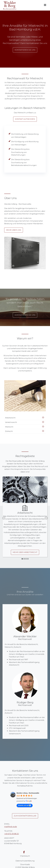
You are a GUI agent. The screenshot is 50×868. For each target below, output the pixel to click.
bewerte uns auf (25, 805)
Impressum (25, 856)
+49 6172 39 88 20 (12, 834)
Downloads (25, 864)
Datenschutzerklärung (25, 861)
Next (46, 518)
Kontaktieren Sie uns (25, 50)
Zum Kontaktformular (25, 816)
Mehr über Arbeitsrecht (25, 552)
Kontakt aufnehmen (25, 119)
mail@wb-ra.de (11, 827)
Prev (4, 518)
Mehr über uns (14, 230)
